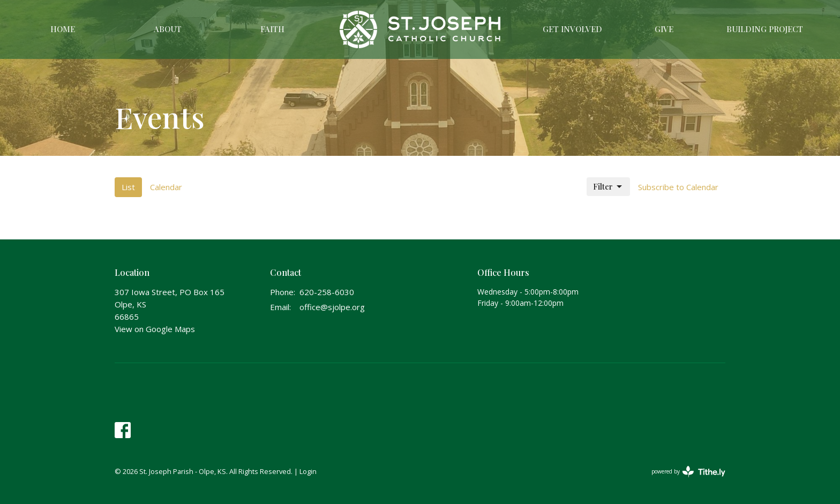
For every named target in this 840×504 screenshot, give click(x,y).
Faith (272, 29)
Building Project (765, 29)
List (128, 187)
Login (308, 471)
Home (63, 29)
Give (664, 29)
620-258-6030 (327, 292)
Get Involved (572, 29)
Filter (608, 187)
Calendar (166, 187)
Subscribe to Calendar (678, 187)
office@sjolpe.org (332, 307)
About (168, 29)
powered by (688, 472)
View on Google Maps (155, 329)
